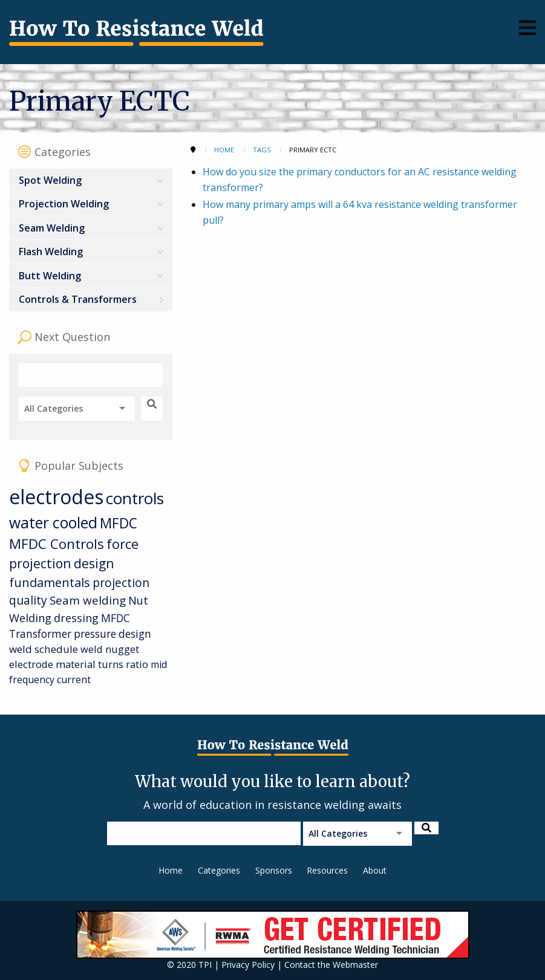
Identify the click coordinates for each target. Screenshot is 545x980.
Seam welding (88, 600)
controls (135, 498)
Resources (327, 870)
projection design (61, 563)
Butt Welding (50, 276)
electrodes (56, 497)
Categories (219, 870)
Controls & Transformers (78, 299)
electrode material (52, 664)
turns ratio (123, 664)
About (375, 870)
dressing (76, 618)
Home (171, 870)
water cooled (53, 523)
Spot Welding (50, 180)
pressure (95, 634)
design (135, 634)
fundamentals (50, 582)
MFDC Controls (57, 544)
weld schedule (44, 649)
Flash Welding (51, 251)
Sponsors (274, 870)
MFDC (119, 523)
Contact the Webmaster (331, 965)
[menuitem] (91, 180)
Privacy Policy (248, 965)
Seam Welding (52, 228)
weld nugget (110, 649)
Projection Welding (64, 204)
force (122, 544)
